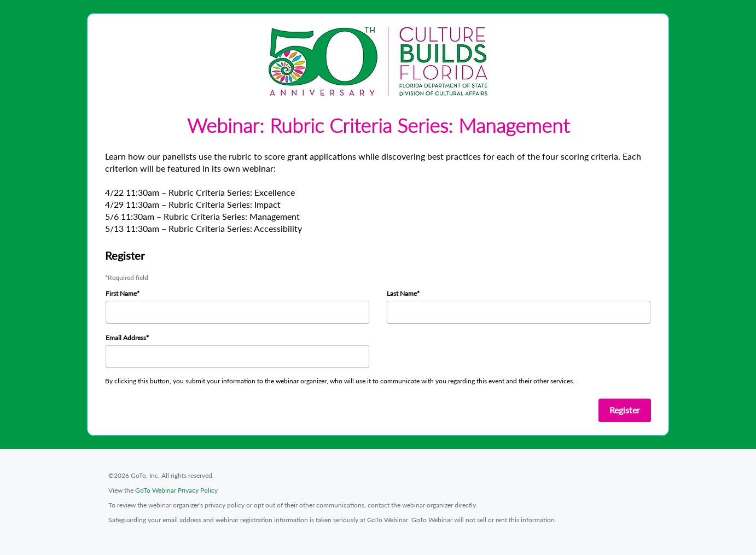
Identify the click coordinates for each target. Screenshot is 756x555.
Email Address (126, 338)
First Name (121, 293)
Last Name (402, 293)
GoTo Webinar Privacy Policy (176, 490)
